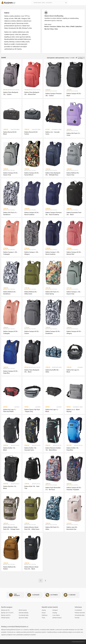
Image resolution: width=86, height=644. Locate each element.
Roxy (52, 29)
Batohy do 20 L (6, 610)
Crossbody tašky (24, 615)
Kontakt (77, 618)
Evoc (64, 27)
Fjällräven (45, 615)
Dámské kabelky (24, 613)
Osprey (44, 610)
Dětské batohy (5, 618)
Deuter (44, 613)
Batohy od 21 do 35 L (7, 613)
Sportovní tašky (23, 618)
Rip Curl (47, 29)
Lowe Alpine (56, 615)
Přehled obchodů (80, 613)
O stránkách (78, 610)
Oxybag (55, 613)
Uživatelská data (80, 615)
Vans (56, 29)
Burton (47, 27)
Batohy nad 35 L (6, 615)
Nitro (68, 27)
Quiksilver (79, 27)
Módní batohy (23, 610)
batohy (77, 642)
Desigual (55, 610)
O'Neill (72, 27)
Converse (53, 27)
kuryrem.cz (82, 642)
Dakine (59, 27)
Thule (43, 618)
